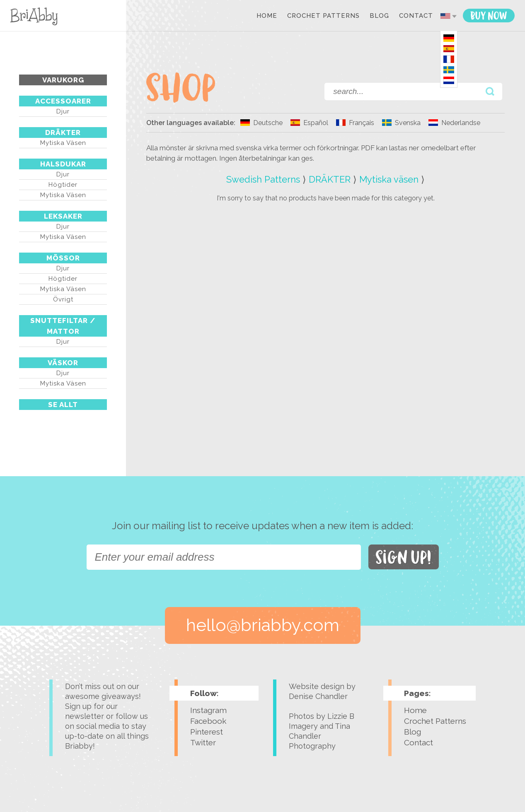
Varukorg (63, 80)
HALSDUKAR (63, 164)
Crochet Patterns (323, 16)
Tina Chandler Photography (319, 736)
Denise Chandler (318, 696)
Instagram (208, 710)
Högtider (63, 185)
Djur (63, 111)
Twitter (203, 742)
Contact (416, 16)
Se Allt (63, 405)
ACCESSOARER (63, 101)
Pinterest (207, 732)
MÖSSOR (63, 258)
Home (267, 16)
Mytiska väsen (63, 143)
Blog (379, 16)
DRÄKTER (63, 133)
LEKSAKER (63, 216)
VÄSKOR (63, 363)
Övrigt (63, 299)
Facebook (208, 721)
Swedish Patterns (263, 179)
